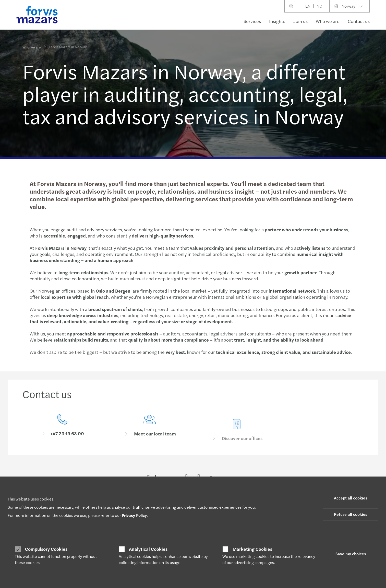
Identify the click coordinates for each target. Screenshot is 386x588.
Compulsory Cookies (46, 549)
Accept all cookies (351, 498)
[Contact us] (62, 427)
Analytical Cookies (148, 549)
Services (252, 21)
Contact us (359, 21)
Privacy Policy (134, 515)
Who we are (328, 21)
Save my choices (351, 554)
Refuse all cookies (351, 514)
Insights (277, 21)
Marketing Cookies (252, 549)
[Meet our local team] (150, 435)
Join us (300, 21)
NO (319, 6)
